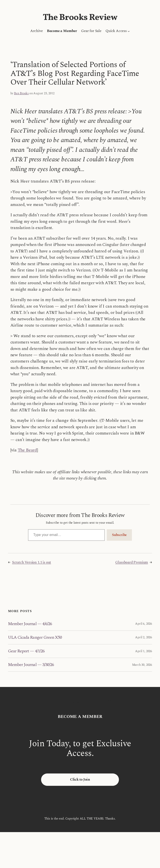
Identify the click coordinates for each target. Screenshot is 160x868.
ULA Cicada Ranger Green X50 (35, 637)
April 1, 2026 (144, 651)
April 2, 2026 (144, 637)
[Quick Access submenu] (129, 31)
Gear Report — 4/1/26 (26, 651)
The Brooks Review (80, 18)
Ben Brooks (21, 93)
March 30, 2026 (142, 665)
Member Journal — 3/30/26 (31, 665)
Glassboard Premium (132, 562)
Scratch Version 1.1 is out (32, 562)
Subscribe (119, 535)
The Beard (27, 450)
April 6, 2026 (144, 624)
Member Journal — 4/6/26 (30, 624)
